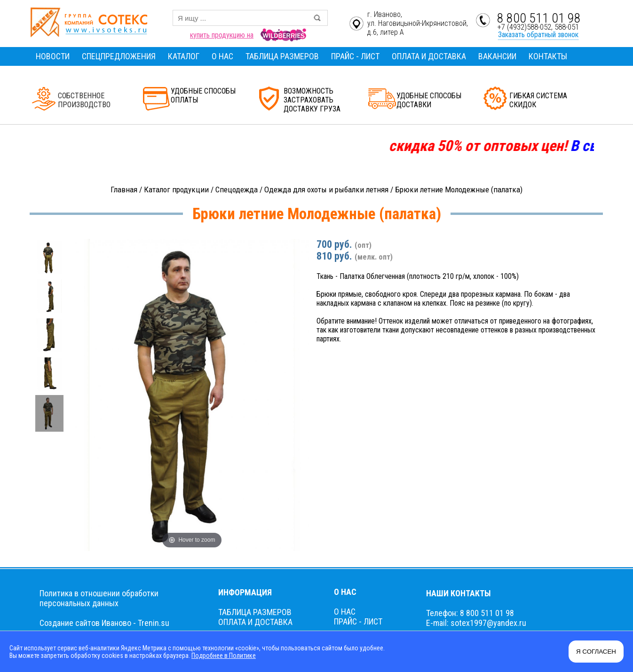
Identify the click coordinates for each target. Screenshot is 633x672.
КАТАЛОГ (184, 56)
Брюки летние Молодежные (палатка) (459, 190)
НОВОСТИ (53, 56)
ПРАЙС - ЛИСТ (355, 56)
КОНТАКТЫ (548, 56)
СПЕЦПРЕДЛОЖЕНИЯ (119, 56)
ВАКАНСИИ (497, 56)
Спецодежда (237, 190)
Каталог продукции (176, 190)
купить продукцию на (222, 35)
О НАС (222, 56)
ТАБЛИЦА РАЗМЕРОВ (282, 56)
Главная (124, 190)
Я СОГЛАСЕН (596, 652)
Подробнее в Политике (224, 656)
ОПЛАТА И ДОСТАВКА (429, 56)
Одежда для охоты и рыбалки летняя (326, 190)
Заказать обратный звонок (538, 35)
